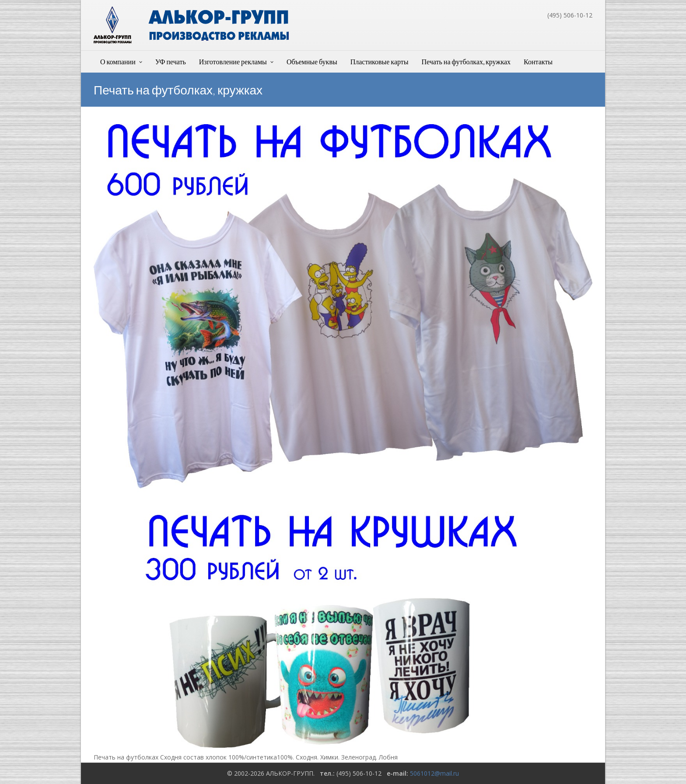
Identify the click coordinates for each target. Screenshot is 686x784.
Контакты (538, 61)
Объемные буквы (312, 61)
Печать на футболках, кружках (466, 61)
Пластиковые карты (380, 61)
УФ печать (171, 61)
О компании (118, 61)
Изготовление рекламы (233, 61)
